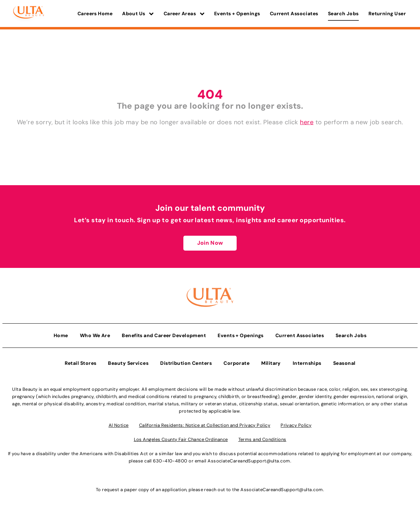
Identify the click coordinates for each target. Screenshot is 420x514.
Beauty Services (128, 363)
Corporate (236, 363)
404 (210, 94)
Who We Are (95, 335)
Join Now (210, 243)
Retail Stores (81, 363)
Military (271, 363)
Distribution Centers (186, 363)
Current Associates (294, 13)
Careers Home (95, 13)
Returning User (387, 13)
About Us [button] (138, 13)
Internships (307, 363)
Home (61, 335)
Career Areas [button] (184, 13)
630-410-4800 (170, 461)
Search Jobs (343, 13)
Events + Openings (237, 13)
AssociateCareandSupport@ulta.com (249, 461)
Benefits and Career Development (164, 335)
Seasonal (344, 363)
